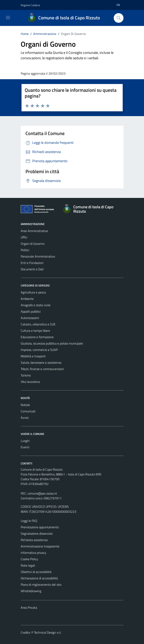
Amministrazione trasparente (40, 546)
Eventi (25, 447)
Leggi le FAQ (29, 521)
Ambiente (27, 299)
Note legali (28, 565)
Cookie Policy (29, 559)
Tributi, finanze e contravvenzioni (42, 369)
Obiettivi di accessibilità (36, 572)
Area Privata (29, 607)
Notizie (25, 405)
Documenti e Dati (32, 269)
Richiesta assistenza (34, 540)
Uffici (24, 237)
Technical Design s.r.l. (48, 632)
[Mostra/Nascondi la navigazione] (8, 18)
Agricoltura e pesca (33, 292)
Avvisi (25, 418)
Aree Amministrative (34, 231)
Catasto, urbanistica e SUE (38, 324)
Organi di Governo (33, 244)
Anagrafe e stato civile (36, 305)
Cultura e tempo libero (35, 331)
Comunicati (28, 411)
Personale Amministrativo (38, 256)
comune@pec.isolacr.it (42, 493)
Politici (25, 250)
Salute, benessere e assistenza (41, 362)
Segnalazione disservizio (37, 533)
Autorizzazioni (30, 318)
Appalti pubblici (31, 311)
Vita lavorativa (30, 382)
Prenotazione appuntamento (40, 527)
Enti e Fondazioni (32, 263)
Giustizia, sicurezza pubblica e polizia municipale (52, 343)
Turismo (26, 375)
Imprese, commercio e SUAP (39, 350)
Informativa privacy (33, 553)
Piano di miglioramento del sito (41, 585)
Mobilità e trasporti (33, 356)
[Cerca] (119, 18)
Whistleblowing (31, 591)
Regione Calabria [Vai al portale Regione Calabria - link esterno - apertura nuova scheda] (30, 5)
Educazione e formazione (37, 337)
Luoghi (25, 441)
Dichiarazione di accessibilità (39, 578)
